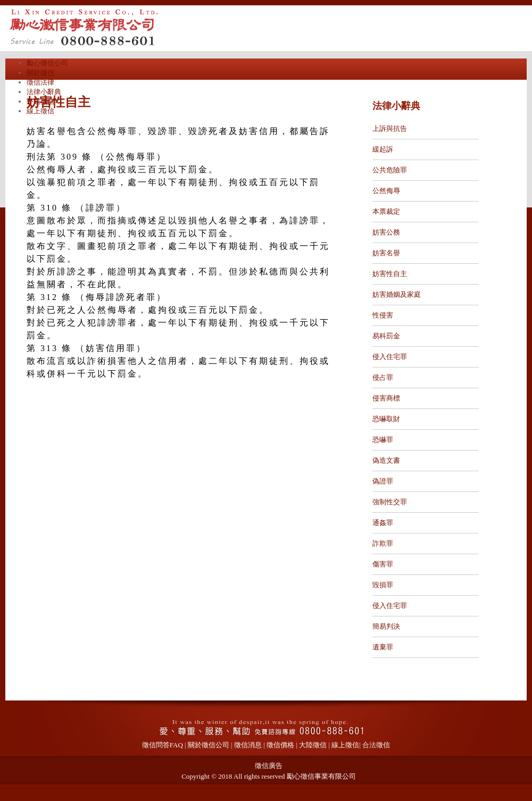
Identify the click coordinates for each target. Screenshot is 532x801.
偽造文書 (386, 460)
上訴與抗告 (390, 128)
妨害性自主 (390, 274)
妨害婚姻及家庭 (397, 294)
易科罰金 (386, 336)
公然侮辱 (386, 191)
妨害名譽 (386, 253)
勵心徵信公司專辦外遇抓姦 (112, 27)
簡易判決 (386, 626)
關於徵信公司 (209, 745)
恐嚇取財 (386, 419)
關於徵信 (40, 73)
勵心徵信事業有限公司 (321, 776)
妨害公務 (386, 232)
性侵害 (383, 315)
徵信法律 (40, 82)
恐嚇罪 (383, 440)
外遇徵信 (40, 101)
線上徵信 (40, 111)
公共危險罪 (390, 170)
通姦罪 (383, 523)
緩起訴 (383, 149)
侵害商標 (386, 398)
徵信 (383, 745)
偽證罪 (383, 481)
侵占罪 (383, 377)
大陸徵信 (313, 745)
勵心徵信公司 (47, 63)
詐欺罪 (383, 543)
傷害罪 (383, 564)
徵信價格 (280, 745)
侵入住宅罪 (390, 357)
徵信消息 (248, 745)
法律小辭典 (44, 92)
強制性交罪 (390, 502)
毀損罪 (383, 585)
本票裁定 (386, 211)
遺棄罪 (383, 647)
